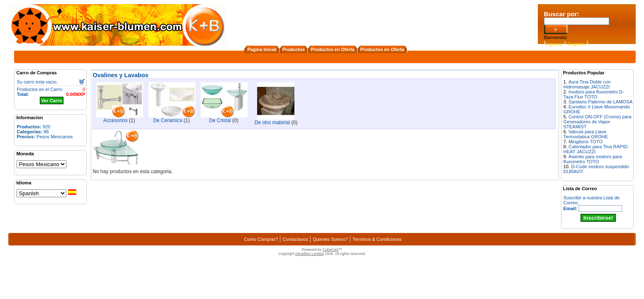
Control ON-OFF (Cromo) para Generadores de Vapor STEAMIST (598, 122)
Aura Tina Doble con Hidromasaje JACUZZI (587, 84)
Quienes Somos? (330, 239)
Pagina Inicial (262, 49)
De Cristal (220, 120)
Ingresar (554, 44)
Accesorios (115, 120)
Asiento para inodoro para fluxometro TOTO (593, 159)
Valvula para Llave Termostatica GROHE (586, 134)
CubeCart (331, 250)
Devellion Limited (310, 254)
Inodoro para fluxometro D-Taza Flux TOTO (594, 94)
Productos (294, 49)
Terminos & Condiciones (377, 239)
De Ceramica (168, 120)
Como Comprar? (261, 239)
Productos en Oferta (333, 49)
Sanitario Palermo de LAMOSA (600, 102)
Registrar (577, 44)
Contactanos (295, 239)
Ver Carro (51, 100)
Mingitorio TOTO (586, 142)
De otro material (272, 123)
